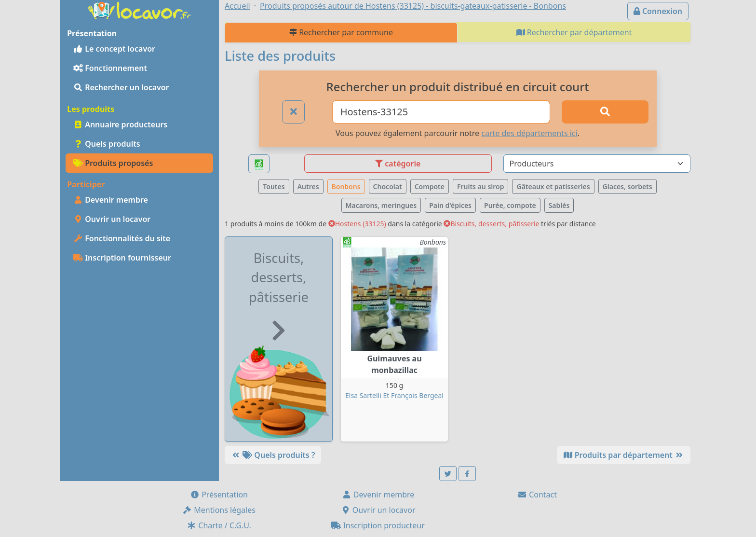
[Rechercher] (605, 112)
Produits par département (624, 455)
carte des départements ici (529, 133)
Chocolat (388, 186)
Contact (537, 495)
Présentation (219, 495)
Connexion (658, 11)
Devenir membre (111, 200)
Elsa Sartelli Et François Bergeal (394, 395)
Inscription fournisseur (122, 258)
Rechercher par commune (341, 32)
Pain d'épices (450, 205)
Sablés (559, 205)
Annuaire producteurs (120, 124)
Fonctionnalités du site (122, 238)
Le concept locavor (114, 49)
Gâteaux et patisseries (553, 186)
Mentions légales (219, 510)
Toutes (274, 186)
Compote (430, 186)
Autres (308, 186)
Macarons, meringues (381, 205)
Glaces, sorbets (628, 186)
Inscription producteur (378, 525)
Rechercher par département (574, 32)
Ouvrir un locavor (112, 219)
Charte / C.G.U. (219, 525)
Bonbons (346, 186)
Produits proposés (113, 163)
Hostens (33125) (357, 224)
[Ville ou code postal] (441, 112)
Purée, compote (510, 205)
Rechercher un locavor (121, 87)
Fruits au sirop (481, 186)
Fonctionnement (110, 68)
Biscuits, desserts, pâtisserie (491, 224)
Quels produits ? (273, 455)
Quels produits (107, 144)
